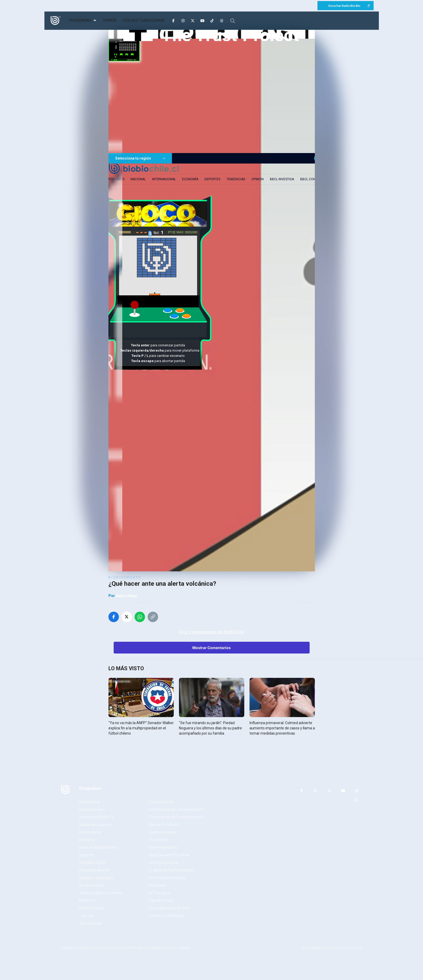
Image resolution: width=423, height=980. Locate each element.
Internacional (164, 179)
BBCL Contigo (311, 179)
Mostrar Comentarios (211, 648)
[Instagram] (183, 20)
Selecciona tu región (140, 158)
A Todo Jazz (159, 893)
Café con (87, 916)
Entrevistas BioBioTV (96, 817)
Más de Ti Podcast (164, 825)
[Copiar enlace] (153, 617)
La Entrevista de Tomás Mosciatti (176, 809)
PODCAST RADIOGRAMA (144, 20)
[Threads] (222, 20)
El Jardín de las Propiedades (172, 870)
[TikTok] (212, 20)
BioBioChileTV (125, 577)
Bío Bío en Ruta (92, 885)
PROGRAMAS (80, 20)
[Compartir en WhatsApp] (140, 617)
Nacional (138, 179)
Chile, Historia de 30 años (169, 908)
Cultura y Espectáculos (98, 847)
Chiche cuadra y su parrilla (101, 893)
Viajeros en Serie (163, 832)
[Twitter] (193, 20)
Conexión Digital (92, 863)
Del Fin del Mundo (163, 847)
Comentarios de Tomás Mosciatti (176, 817)
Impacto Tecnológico (96, 878)
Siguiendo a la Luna (95, 825)
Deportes (212, 179)
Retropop (87, 840)
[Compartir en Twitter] (127, 617)
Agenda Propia (161, 900)
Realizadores (90, 832)
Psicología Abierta (94, 870)
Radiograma (89, 802)
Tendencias (236, 179)
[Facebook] (173, 20)
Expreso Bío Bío (162, 802)
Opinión (257, 179)
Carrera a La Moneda (166, 916)
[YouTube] (202, 20)
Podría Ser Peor (92, 809)
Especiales (158, 885)
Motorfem (88, 900)
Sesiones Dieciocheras (167, 878)
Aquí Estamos (91, 923)
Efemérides (159, 840)
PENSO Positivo (92, 908)
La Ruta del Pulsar (164, 863)
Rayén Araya (126, 596)
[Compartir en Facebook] (114, 617)
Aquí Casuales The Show (169, 855)
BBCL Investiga (282, 179)
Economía (190, 179)
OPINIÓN (110, 20)
